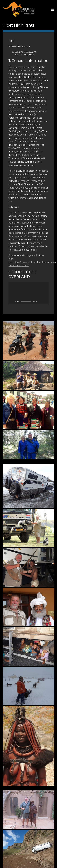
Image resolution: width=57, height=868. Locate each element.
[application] (29, 293)
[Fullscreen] (45, 302)
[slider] (26, 302)
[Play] (12, 302)
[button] (29, 293)
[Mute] (40, 302)
